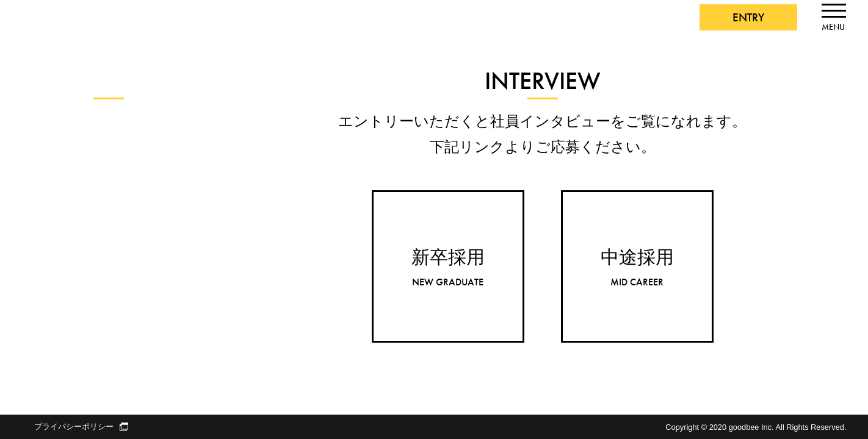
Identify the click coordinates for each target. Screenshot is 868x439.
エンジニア (54, 178)
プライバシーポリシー (81, 427)
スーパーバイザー (68, 225)
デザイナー (54, 202)
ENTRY (748, 17)
